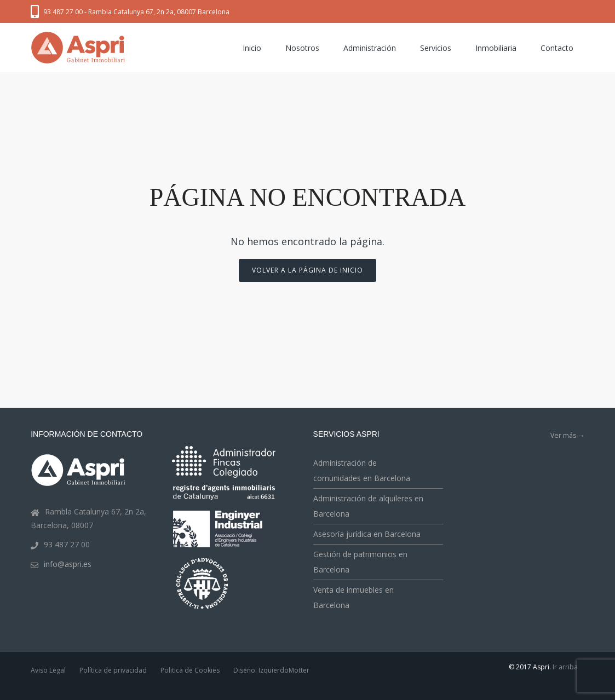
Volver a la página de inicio (307, 270)
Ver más (567, 435)
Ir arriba (565, 667)
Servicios (436, 48)
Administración (370, 48)
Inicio (252, 48)
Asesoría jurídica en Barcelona (367, 534)
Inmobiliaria (496, 48)
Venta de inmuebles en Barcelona (354, 597)
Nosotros (302, 48)
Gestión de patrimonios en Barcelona (360, 562)
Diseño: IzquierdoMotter (271, 670)
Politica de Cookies (190, 670)
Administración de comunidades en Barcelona (362, 470)
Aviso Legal (48, 670)
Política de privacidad (113, 670)
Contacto (557, 48)
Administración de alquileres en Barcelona (368, 506)
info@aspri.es (68, 564)
